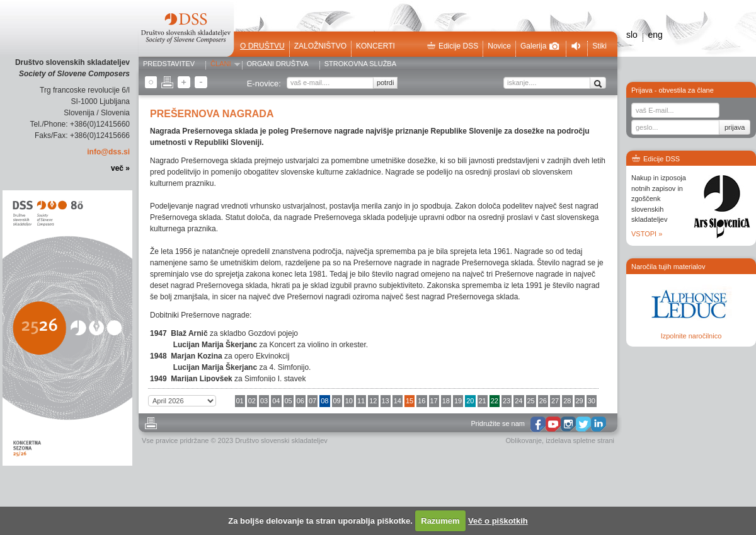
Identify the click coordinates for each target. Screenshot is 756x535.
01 (240, 401)
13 (386, 401)
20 (470, 401)
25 (531, 401)
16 (421, 401)
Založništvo (320, 46)
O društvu (262, 46)
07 (312, 401)
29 (580, 401)
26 (543, 401)
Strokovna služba (360, 64)
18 (446, 401)
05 (289, 401)
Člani (220, 64)
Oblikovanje (524, 440)
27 (555, 401)
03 (264, 401)
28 (567, 401)
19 (458, 401)
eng (655, 35)
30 (592, 401)
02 (252, 401)
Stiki (599, 46)
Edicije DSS (452, 46)
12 (373, 401)
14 (398, 401)
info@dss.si (108, 152)
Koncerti (375, 46)
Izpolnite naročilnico (691, 336)
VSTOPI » (647, 234)
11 (361, 401)
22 (495, 401)
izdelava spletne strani (580, 440)
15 (409, 401)
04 (276, 401)
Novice (499, 46)
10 (349, 401)
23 (507, 401)
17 (434, 401)
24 (518, 401)
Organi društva (278, 64)
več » (120, 168)
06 (301, 401)
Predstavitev (169, 64)
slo (632, 35)
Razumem (440, 521)
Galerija (540, 46)
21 (483, 401)
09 (337, 401)
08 (324, 401)
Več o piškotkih (498, 521)
